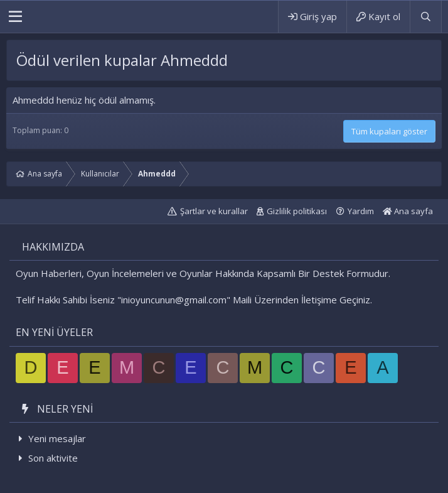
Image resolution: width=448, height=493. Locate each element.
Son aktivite (53, 458)
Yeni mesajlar (57, 438)
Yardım (361, 211)
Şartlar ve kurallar (214, 211)
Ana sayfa (408, 211)
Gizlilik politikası (297, 211)
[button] (15, 17)
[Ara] (425, 17)
